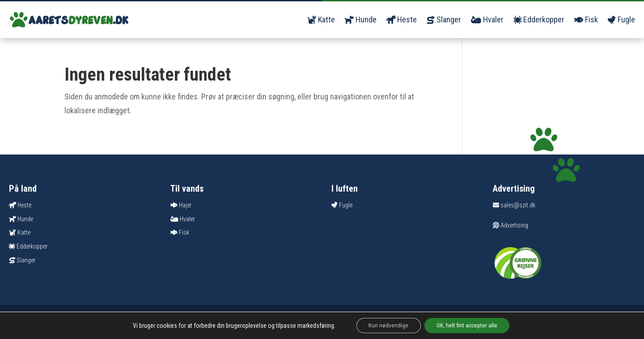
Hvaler (487, 19)
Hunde (361, 19)
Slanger (444, 19)
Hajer (185, 205)
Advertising (511, 225)
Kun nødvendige (387, 325)
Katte (321, 19)
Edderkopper (539, 19)
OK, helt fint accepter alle (468, 325)
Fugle (621, 19)
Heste (402, 19)
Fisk (586, 19)
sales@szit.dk (514, 205)
